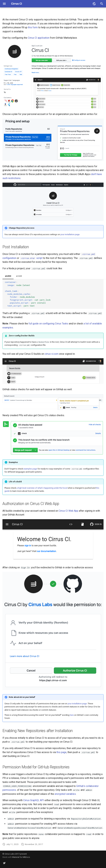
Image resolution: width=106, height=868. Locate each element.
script (31, 258)
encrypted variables (65, 794)
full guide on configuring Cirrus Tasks (48, 324)
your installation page (70, 234)
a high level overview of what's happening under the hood (42, 488)
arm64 (19, 276)
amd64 (8, 276)
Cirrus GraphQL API (34, 800)
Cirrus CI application (39, 38)
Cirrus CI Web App (68, 511)
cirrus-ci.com (52, 354)
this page (61, 752)
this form (33, 27)
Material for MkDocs (21, 857)
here (72, 715)
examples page (30, 469)
